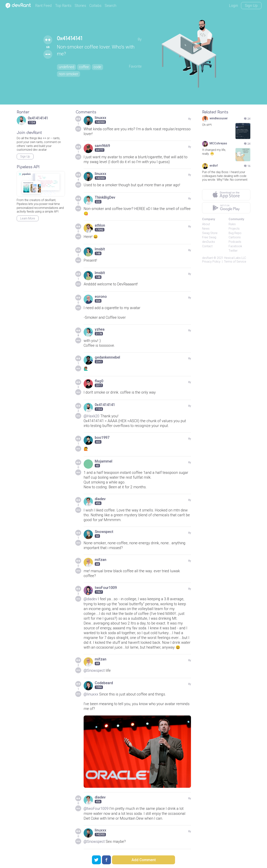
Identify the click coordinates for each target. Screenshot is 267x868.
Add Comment (144, 860)
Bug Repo (235, 233)
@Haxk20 (92, 416)
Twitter (233, 251)
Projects (234, 229)
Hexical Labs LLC (235, 258)
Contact (207, 246)
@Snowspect (94, 670)
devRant (207, 258)
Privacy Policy (211, 262)
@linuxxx (91, 694)
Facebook (235, 246)
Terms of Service (235, 262)
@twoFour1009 (96, 808)
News (206, 229)
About (206, 224)
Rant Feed (43, 6)
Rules (232, 224)
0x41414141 (70, 39)
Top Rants (63, 6)
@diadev (91, 599)
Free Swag (209, 237)
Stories (80, 6)
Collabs (95, 6)
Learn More (28, 218)
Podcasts (235, 242)
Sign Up (251, 6)
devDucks (209, 242)
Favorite (135, 66)
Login (233, 6)
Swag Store (210, 233)
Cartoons (235, 237)
